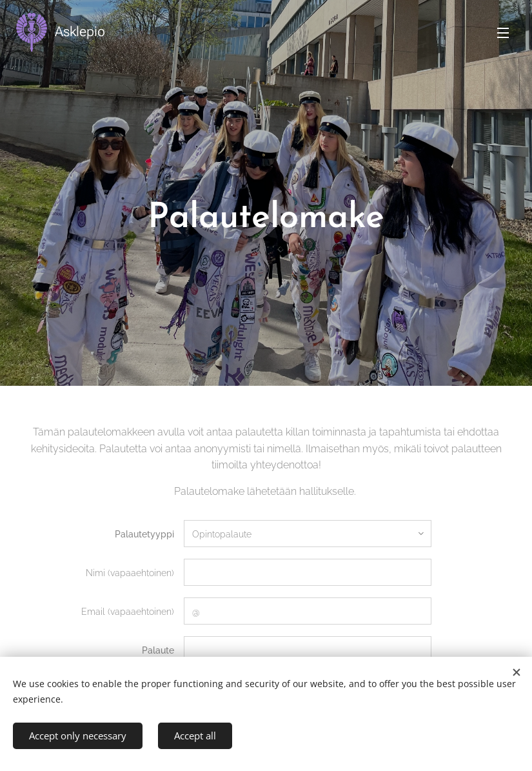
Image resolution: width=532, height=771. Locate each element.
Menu (503, 33)
